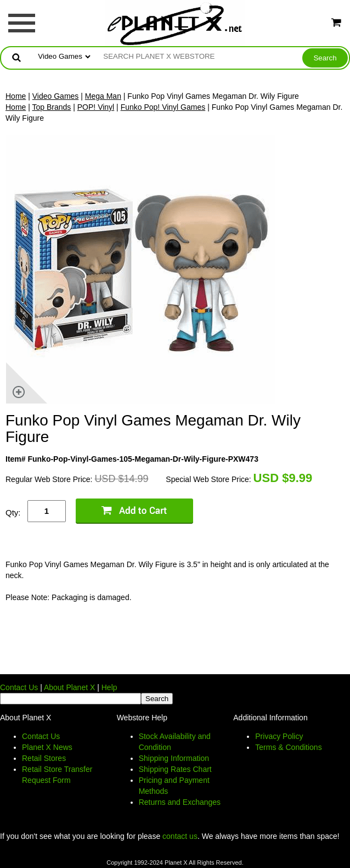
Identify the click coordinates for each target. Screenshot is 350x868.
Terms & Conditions (288, 747)
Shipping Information (174, 758)
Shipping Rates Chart (175, 769)
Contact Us (19, 687)
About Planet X (69, 687)
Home (16, 96)
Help (109, 687)
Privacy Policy (279, 736)
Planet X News (47, 747)
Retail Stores (44, 758)
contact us (180, 836)
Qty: (13, 513)
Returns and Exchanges (180, 802)
